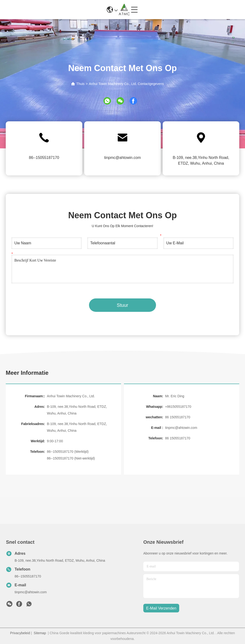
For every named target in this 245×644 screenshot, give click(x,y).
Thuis (80, 84)
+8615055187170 (178, 407)
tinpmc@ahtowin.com (122, 158)
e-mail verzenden (161, 608)
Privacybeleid (20, 633)
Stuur (122, 305)
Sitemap (40, 633)
